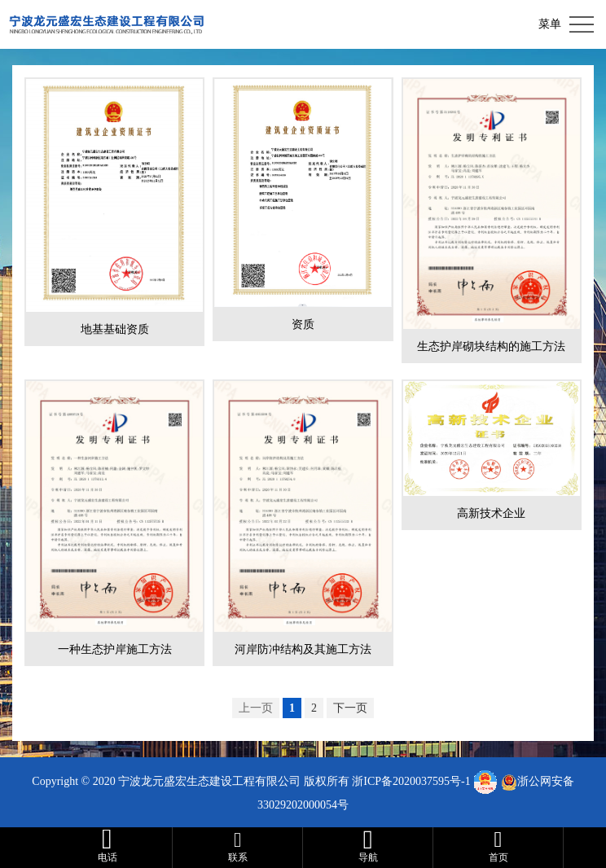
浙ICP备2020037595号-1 (411, 781)
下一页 (350, 708)
